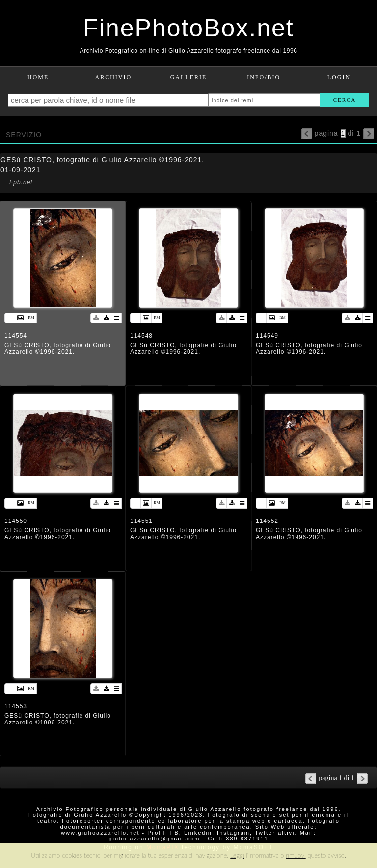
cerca (345, 100)
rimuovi (296, 855)
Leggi (237, 855)
